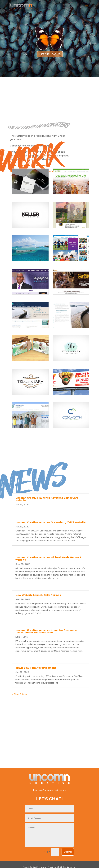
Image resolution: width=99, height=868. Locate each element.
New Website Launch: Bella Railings (38, 595)
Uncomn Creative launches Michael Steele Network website (48, 558)
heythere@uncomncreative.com (50, 790)
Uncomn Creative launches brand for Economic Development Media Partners (46, 631)
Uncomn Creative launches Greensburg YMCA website (50, 522)
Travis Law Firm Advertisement (36, 668)
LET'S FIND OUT (50, 54)
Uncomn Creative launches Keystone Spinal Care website (47, 499)
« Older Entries (19, 694)
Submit (68, 852)
